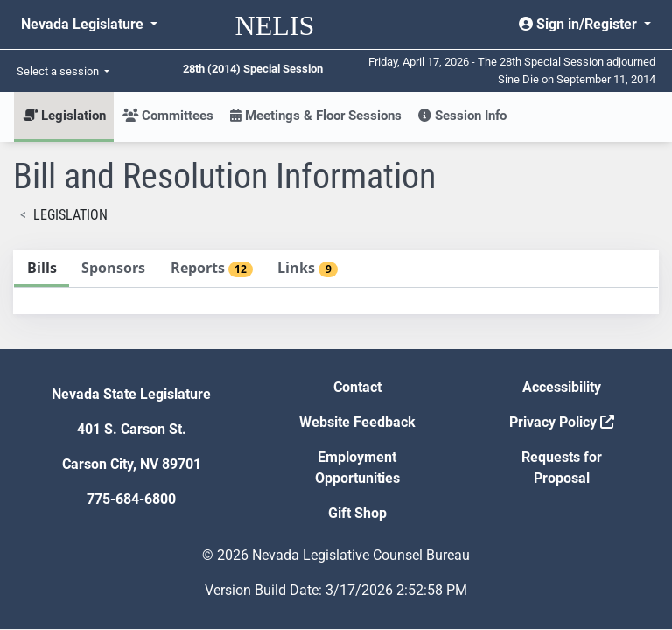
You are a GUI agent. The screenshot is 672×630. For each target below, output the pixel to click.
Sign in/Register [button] (580, 24)
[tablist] (336, 282)
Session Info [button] (462, 115)
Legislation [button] (64, 115)
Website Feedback (357, 422)
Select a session (59, 71)
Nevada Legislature (84, 24)
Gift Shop (357, 513)
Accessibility (562, 387)
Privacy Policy (562, 422)
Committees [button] (168, 115)
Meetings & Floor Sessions (316, 115)
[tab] (42, 269)
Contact (357, 387)
